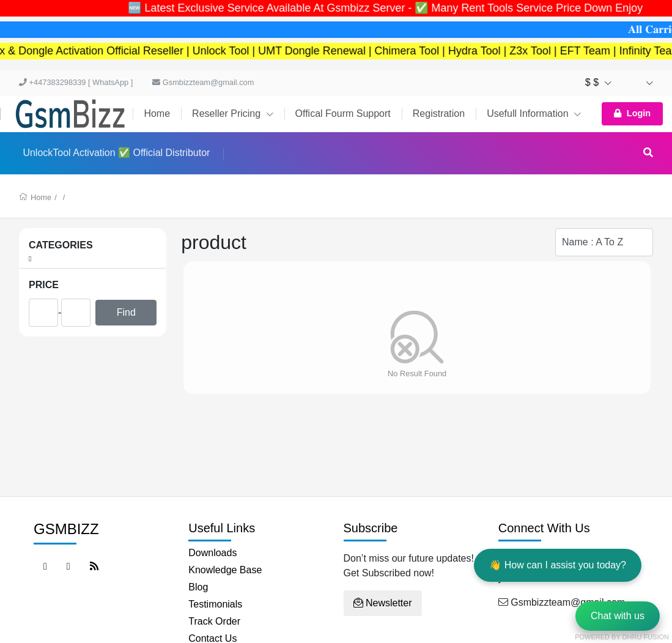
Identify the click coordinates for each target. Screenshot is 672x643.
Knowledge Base (225, 570)
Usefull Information (534, 113)
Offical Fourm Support (343, 113)
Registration (439, 113)
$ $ (598, 82)
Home (157, 113)
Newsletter (383, 603)
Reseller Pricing (232, 113)
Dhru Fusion (646, 637)
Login (632, 113)
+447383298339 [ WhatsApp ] (76, 82)
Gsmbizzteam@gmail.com (203, 82)
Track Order (214, 621)
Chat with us (618, 616)
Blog (198, 587)
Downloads (212, 553)
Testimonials (215, 604)
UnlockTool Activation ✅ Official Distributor (116, 153)
